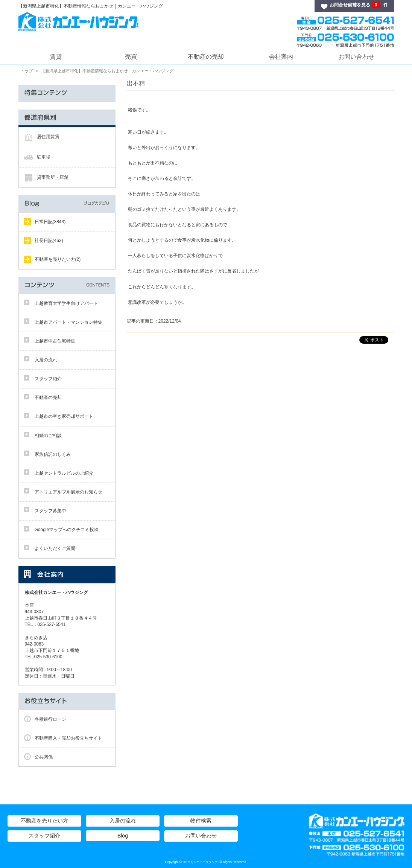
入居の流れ (46, 360)
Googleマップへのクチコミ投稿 (67, 530)
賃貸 (56, 57)
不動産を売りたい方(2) (58, 259)
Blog (123, 836)
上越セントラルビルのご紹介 (64, 473)
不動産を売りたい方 (44, 821)
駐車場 (44, 157)
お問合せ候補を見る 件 (359, 5)
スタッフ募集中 (50, 511)
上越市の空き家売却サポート (64, 416)
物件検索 (201, 821)
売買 (131, 57)
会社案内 (281, 57)
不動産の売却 (206, 57)
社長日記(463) (49, 241)
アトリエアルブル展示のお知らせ (68, 492)
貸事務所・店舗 (53, 177)
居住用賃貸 (48, 137)
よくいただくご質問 (55, 548)
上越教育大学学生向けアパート (66, 303)
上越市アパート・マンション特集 (68, 322)
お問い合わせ (356, 57)
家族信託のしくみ (53, 454)
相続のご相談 (48, 436)
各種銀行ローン (50, 719)
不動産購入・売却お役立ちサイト (68, 738)
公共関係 (44, 757)
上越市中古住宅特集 (55, 341)
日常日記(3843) (50, 222)
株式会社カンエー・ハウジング (59, 592)
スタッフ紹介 (48, 379)
